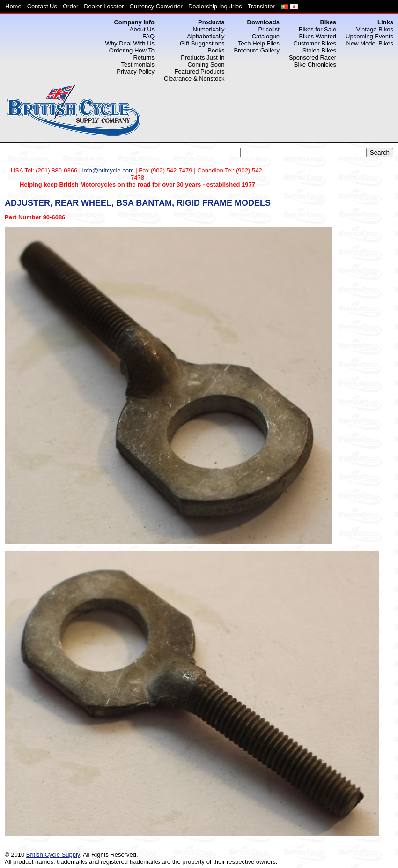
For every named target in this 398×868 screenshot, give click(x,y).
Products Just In (203, 57)
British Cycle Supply (53, 855)
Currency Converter (156, 6)
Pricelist (269, 29)
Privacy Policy (136, 71)
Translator (261, 6)
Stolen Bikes (319, 50)
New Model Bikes (370, 43)
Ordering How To (132, 50)
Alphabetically (206, 36)
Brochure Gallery (257, 50)
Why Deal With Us (130, 43)
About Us (142, 29)
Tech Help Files (259, 43)
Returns (144, 57)
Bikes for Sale (317, 29)
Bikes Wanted (317, 36)
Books (216, 50)
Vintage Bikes (375, 29)
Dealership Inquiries (215, 6)
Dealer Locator (104, 6)
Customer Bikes (315, 43)
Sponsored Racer (313, 57)
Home (13, 6)
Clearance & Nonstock (194, 79)
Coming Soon (206, 64)
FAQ (148, 36)
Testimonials (138, 64)
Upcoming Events (369, 36)
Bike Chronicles (315, 64)
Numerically (208, 29)
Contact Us (42, 6)
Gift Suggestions (202, 43)
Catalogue (266, 36)
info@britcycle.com (108, 170)
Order (70, 6)
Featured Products (199, 71)
